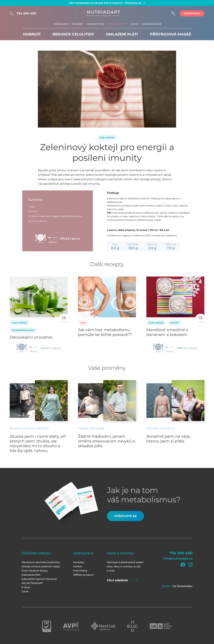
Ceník (25, 591)
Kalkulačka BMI (31, 575)
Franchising (80, 571)
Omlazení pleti (122, 34)
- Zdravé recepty (116, 24)
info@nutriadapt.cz (178, 558)
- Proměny (77, 24)
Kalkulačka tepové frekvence (39, 579)
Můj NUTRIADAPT (32, 583)
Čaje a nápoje (107, 138)
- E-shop (134, 24)
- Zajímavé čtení (95, 24)
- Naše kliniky (61, 24)
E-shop (26, 587)
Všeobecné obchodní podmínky (41, 562)
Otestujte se (135, 3)
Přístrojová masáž (170, 34)
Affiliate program (83, 575)
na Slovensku (182, 586)
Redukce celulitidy (73, 34)
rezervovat (192, 13)
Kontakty (79, 562)
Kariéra (78, 566)
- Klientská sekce (151, 24)
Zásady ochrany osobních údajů (41, 566)
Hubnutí (32, 34)
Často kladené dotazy (35, 571)
